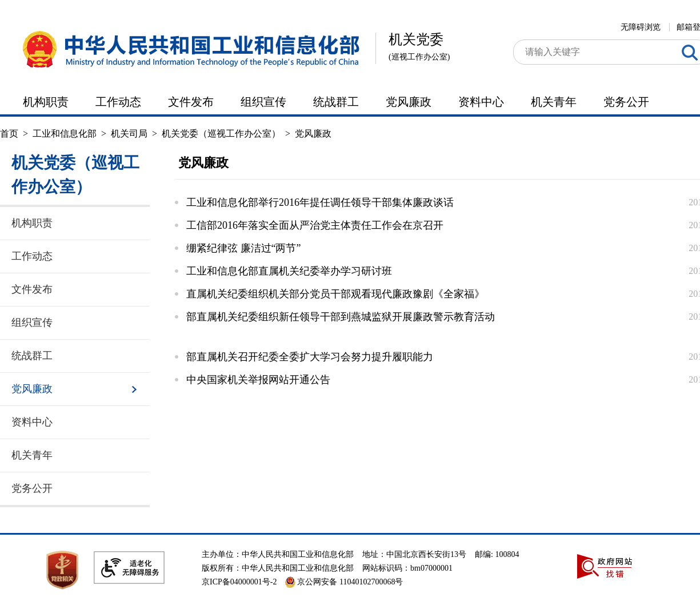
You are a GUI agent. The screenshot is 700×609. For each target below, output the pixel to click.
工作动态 (118, 102)
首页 (9, 134)
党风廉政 (409, 102)
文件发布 (191, 102)
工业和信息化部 (65, 134)
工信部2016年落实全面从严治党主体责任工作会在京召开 (315, 225)
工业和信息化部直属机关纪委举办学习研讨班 (289, 271)
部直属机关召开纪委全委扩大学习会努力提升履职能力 (310, 357)
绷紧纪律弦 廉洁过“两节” (243, 248)
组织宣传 (263, 102)
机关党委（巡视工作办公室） (221, 134)
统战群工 (336, 102)
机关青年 (554, 102)
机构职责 (46, 102)
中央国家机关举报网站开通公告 (258, 380)
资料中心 (481, 102)
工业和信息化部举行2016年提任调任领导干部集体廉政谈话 (320, 202)
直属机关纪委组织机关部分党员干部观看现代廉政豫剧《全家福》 (335, 294)
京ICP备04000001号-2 (239, 582)
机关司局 (129, 134)
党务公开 (626, 102)
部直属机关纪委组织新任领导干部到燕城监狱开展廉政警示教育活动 (341, 317)
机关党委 (419, 49)
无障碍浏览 (641, 27)
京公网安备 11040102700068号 (344, 582)
